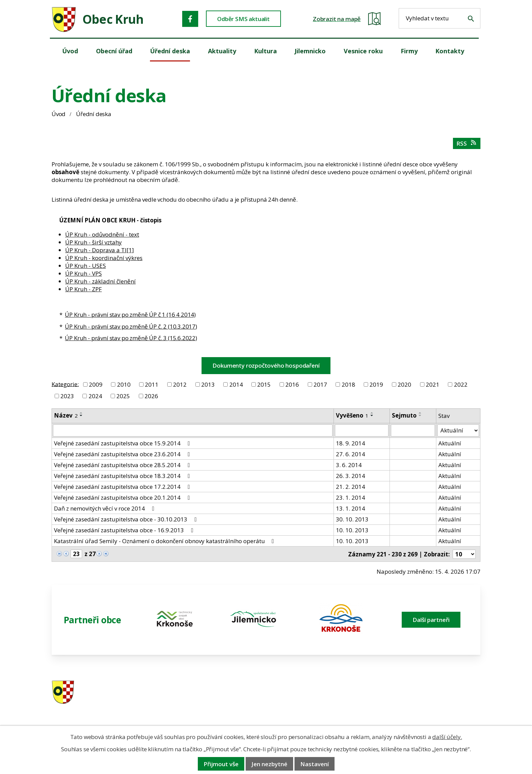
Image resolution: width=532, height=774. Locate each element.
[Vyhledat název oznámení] (193, 430)
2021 (433, 384)
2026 (151, 396)
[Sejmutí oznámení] (413, 430)
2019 (376, 384)
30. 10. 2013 (352, 519)
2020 (404, 384)
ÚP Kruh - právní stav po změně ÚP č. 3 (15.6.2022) (131, 338)
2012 (180, 384)
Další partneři (431, 620)
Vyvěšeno (352, 415)
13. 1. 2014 (350, 508)
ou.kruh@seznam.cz (433, 693)
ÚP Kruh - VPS (83, 273)
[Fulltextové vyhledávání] (440, 18)
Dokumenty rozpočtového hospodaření (266, 365)
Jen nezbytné (269, 764)
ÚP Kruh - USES (85, 266)
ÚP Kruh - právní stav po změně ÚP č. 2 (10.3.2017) (131, 326)
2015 (264, 384)
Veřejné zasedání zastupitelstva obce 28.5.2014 (123, 465)
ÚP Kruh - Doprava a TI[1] (100, 250)
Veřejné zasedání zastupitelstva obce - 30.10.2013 (126, 519)
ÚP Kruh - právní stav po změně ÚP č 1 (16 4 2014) (130, 315)
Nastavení (315, 764)
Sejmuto (404, 415)
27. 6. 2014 (350, 454)
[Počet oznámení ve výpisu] (464, 554)
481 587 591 (314, 693)
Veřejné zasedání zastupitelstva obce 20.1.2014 (123, 497)
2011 (152, 384)
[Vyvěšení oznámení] (362, 430)
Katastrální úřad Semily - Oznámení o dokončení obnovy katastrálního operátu (165, 541)
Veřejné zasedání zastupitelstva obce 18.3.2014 (123, 476)
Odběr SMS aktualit (243, 19)
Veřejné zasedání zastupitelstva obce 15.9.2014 (123, 443)
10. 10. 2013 (352, 530)
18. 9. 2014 (350, 443)
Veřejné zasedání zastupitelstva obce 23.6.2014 (123, 454)
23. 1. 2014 (350, 497)
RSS (467, 143)
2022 (461, 384)
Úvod (59, 114)
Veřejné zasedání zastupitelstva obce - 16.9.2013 (125, 530)
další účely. (447, 737)
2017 (320, 384)
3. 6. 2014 (349, 465)
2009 (96, 384)
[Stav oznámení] (458, 430)
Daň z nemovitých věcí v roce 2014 (105, 508)
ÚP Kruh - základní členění (100, 281)
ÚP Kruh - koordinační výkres (104, 258)
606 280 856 (314, 702)
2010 (124, 384)
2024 (95, 396)
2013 (208, 384)
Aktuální (450, 443)
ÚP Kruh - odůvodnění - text (102, 234)
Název (66, 415)
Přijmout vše (221, 764)
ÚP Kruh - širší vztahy (93, 242)
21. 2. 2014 (350, 487)
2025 (123, 396)
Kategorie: (65, 384)
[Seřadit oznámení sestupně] (81, 416)
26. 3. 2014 (350, 476)
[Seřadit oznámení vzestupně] (81, 413)
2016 (292, 384)
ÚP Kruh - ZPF (83, 289)
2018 (348, 384)
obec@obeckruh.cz (432, 702)
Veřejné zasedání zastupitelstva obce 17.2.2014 (123, 487)
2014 (236, 384)
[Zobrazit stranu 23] (76, 554)
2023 (67, 396)
